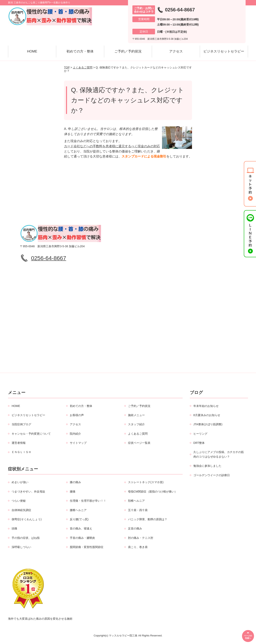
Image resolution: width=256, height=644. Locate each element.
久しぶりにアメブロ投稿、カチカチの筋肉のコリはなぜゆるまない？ (219, 454)
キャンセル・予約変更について (31, 434)
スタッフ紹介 (136, 424)
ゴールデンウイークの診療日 (212, 475)
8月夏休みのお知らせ (207, 415)
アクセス (176, 51)
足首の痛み (135, 528)
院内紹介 (75, 434)
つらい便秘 (19, 501)
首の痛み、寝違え (81, 528)
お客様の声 (77, 415)
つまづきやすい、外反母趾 (28, 492)
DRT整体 (199, 443)
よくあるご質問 (83, 67)
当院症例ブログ (21, 424)
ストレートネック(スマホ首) (146, 482)
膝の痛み (75, 482)
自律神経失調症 (21, 510)
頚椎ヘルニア (136, 501)
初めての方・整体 (80, 51)
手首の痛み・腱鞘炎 (82, 538)
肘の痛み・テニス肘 (141, 538)
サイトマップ (78, 443)
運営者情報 (19, 443)
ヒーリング (200, 434)
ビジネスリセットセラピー (224, 51)
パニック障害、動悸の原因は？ (148, 519)
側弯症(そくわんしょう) (26, 519)
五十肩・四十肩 (138, 510)
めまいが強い (20, 482)
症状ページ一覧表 (139, 443)
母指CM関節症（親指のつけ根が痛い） (153, 492)
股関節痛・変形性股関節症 (87, 547)
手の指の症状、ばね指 (26, 538)
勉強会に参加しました (207, 466)
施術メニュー (136, 415)
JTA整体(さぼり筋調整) (208, 424)
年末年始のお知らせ (206, 406)
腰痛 (73, 492)
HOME (32, 51)
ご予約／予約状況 (128, 51)
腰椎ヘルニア (78, 510)
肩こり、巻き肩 (138, 547)
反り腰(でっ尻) (79, 519)
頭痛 (14, 528)
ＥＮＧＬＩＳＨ (21, 452)
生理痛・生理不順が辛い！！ (88, 501)
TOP (67, 67)
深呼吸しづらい (21, 547)
